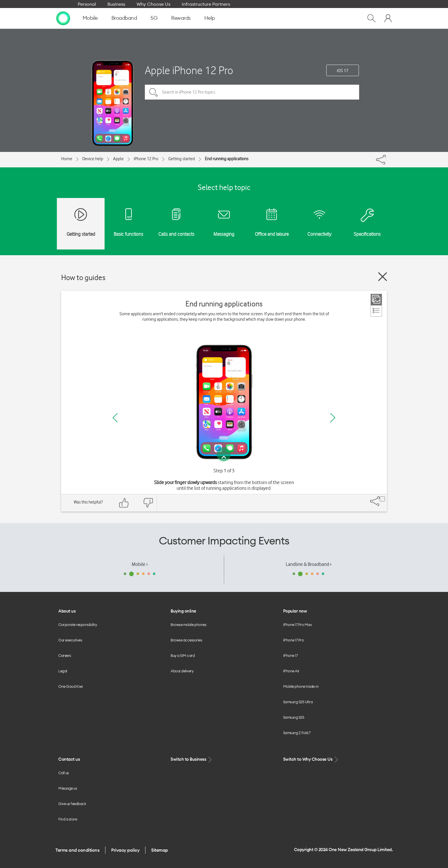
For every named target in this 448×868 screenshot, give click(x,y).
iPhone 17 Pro (294, 640)
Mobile (90, 18)
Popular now (295, 611)
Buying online (183, 611)
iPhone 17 (290, 655)
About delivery (182, 671)
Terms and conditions (77, 850)
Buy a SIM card (183, 655)
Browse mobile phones (188, 625)
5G (154, 18)
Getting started (182, 159)
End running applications (227, 159)
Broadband (124, 18)
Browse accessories (186, 640)
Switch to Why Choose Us (311, 759)
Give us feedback (72, 804)
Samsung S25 (294, 717)
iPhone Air (291, 671)
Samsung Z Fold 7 (297, 733)
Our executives (70, 640)
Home (67, 159)
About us (67, 611)
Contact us (69, 759)
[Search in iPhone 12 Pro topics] (252, 92)
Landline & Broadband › (309, 564)
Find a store (68, 819)
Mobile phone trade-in (301, 686)
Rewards (181, 18)
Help (210, 18)
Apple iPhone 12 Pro (189, 70)
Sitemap (160, 850)
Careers (65, 655)
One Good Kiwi (71, 686)
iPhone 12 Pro (146, 159)
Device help (93, 159)
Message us (68, 788)
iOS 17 (343, 71)
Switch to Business (192, 759)
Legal (63, 671)
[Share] (386, 158)
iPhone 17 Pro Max (298, 625)
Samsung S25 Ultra (298, 702)
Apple (118, 159)
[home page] (63, 18)
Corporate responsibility (78, 625)
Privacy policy (125, 850)
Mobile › (140, 564)
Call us (64, 773)
